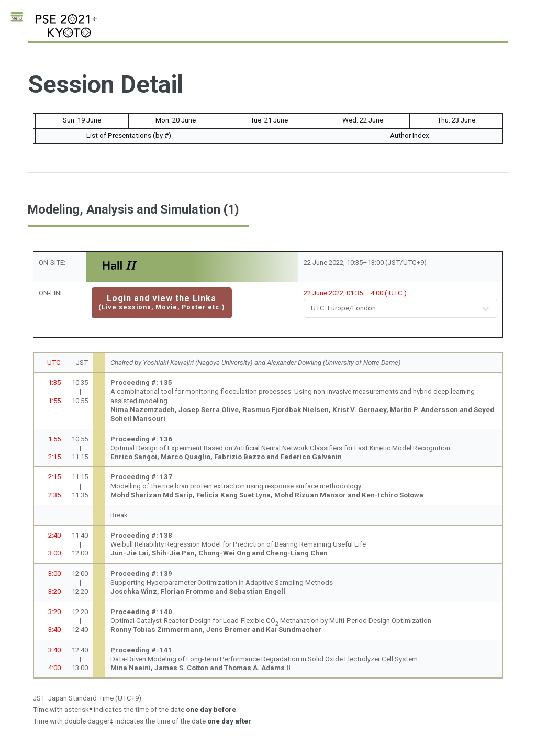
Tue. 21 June (269, 120)
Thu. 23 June (456, 120)
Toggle (19, 20)
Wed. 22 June (363, 120)
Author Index (410, 135)
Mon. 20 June (176, 120)
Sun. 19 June (82, 120)
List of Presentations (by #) (129, 135)
